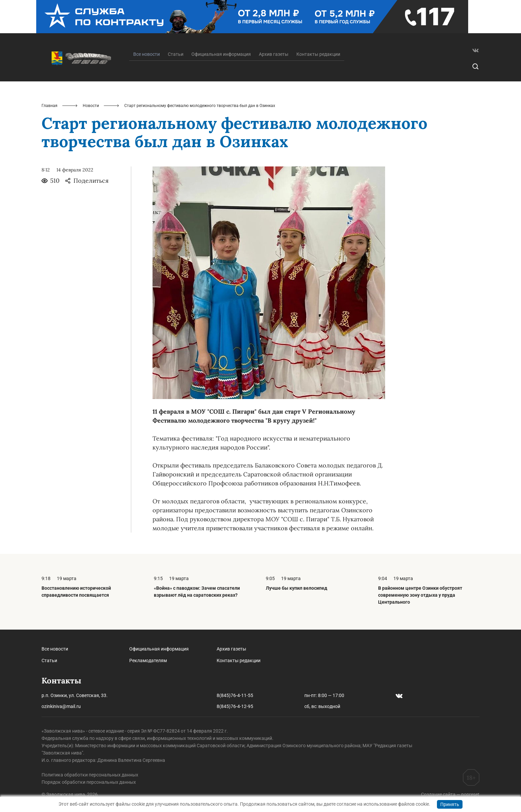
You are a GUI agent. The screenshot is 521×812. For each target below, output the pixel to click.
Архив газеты (274, 54)
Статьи (176, 54)
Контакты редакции (318, 54)
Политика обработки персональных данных (90, 775)
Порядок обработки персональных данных (89, 782)
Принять (450, 804)
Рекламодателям (148, 660)
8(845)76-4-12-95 (235, 706)
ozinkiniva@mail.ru (61, 706)
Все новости (55, 649)
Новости (91, 106)
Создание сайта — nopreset (450, 794)
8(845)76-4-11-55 (235, 695)
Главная (50, 106)
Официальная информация (221, 54)
